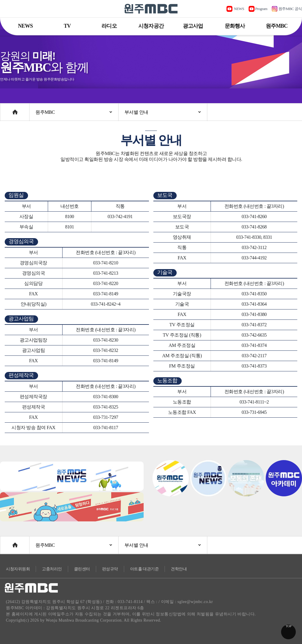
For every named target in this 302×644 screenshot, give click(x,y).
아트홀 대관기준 (145, 569)
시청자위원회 (18, 569)
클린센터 (82, 569)
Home (6, 109)
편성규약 (110, 569)
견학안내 (179, 569)
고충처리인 (52, 569)
